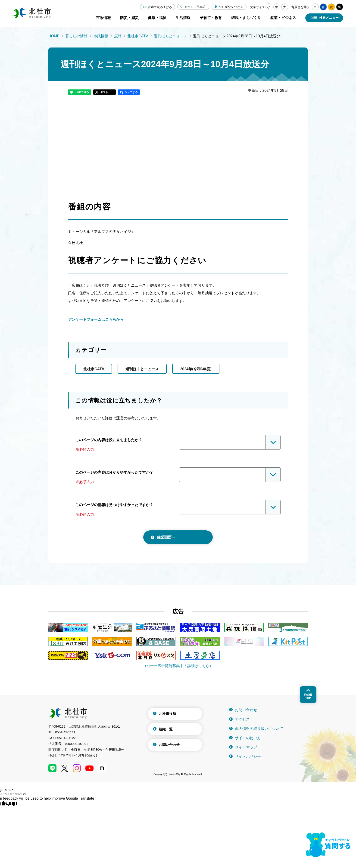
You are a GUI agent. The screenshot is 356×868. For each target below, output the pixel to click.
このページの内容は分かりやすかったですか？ (114, 472)
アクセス (242, 719)
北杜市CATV (138, 36)
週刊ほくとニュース (171, 36)
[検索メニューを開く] (324, 18)
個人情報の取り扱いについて (259, 729)
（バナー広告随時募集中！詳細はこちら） (178, 666)
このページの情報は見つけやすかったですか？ (114, 505)
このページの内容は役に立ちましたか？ (109, 440)
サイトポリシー (248, 756)
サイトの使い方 (248, 738)
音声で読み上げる (160, 7)
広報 (118, 36)
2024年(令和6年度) (196, 369)
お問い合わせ (169, 745)
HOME (54, 36)
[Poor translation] (11, 804)
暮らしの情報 (76, 36)
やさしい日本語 (195, 7)
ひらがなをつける (231, 7)
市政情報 (101, 36)
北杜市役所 (167, 714)
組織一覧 (166, 729)
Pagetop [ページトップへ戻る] (308, 696)
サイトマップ (246, 747)
